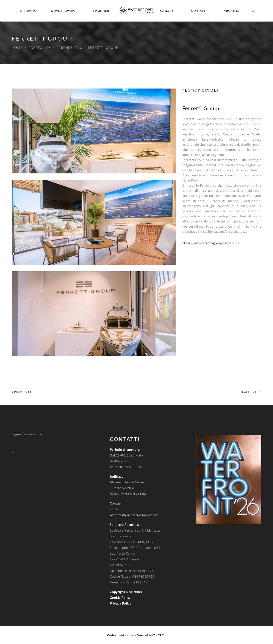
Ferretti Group (201, 108)
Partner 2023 (69, 48)
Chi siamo (28, 11)
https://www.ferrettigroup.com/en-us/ (211, 243)
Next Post (251, 392)
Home (17, 48)
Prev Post (22, 392)
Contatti (199, 11)
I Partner (101, 11)
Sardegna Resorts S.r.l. (126, 525)
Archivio (232, 11)
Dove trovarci (64, 11)
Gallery (167, 11)
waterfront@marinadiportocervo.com (134, 515)
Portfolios (40, 48)
